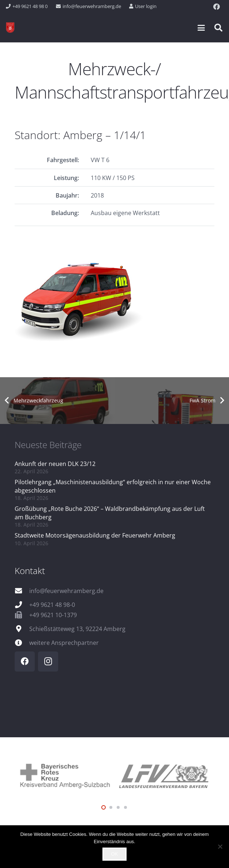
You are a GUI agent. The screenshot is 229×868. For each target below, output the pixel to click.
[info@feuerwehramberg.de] (22, 591)
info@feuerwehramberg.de (66, 591)
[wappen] (10, 28)
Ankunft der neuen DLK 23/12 (55, 464)
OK (115, 854)
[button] (201, 28)
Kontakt (30, 571)
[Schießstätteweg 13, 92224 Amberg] (22, 629)
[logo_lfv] (164, 775)
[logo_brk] (65, 775)
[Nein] (220, 846)
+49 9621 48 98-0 (52, 605)
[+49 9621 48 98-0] (22, 605)
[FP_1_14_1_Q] (114, 299)
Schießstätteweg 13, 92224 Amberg (77, 629)
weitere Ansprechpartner (64, 643)
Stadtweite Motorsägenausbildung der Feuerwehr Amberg (95, 535)
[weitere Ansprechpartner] (22, 643)
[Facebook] (217, 7)
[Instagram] (48, 661)
